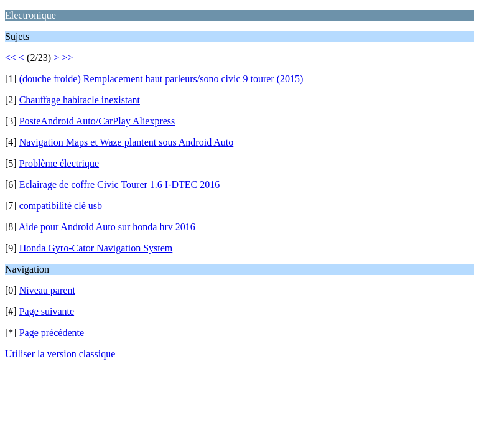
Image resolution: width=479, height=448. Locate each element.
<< (11, 58)
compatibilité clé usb (61, 206)
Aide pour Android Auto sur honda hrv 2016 (107, 227)
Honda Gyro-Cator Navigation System (96, 248)
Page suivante (47, 311)
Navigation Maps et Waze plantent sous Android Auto (127, 142)
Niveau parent (47, 290)
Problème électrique (59, 163)
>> (67, 58)
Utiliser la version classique (60, 354)
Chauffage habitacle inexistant (80, 100)
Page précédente (52, 333)
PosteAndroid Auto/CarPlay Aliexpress (97, 121)
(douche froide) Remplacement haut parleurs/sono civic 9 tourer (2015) (161, 79)
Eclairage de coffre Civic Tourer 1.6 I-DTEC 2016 (120, 184)
